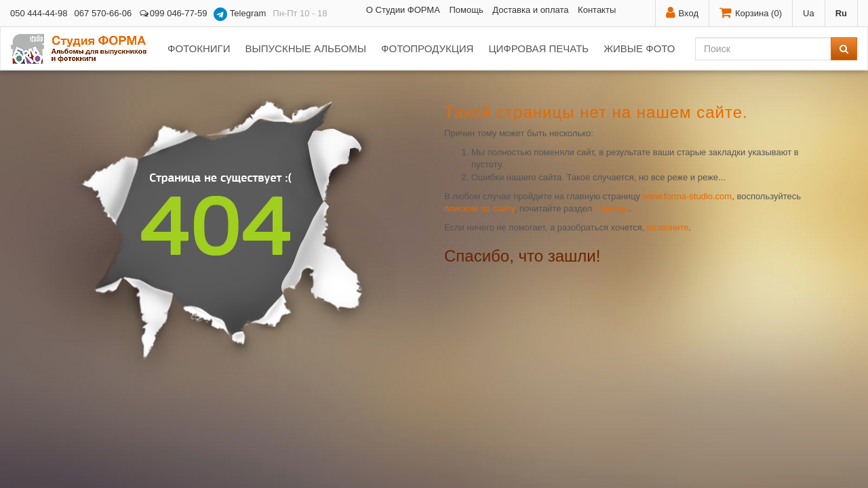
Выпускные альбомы (305, 48)
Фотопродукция (427, 48)
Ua (809, 13)
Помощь (466, 10)
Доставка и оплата (530, 10)
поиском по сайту (479, 208)
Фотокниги (199, 48)
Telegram (240, 14)
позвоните (668, 227)
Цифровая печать (538, 48)
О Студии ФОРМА (403, 10)
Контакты (597, 10)
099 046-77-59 (173, 13)
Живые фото (639, 48)
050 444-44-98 (39, 13)
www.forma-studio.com (687, 196)
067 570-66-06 (103, 13)
